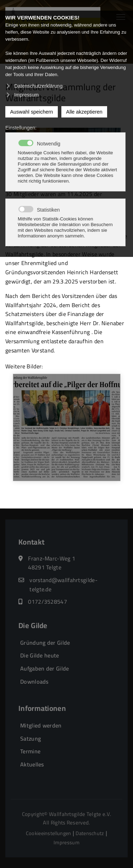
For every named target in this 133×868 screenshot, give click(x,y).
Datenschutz (90, 833)
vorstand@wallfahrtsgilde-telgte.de (63, 585)
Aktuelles (32, 764)
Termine (30, 751)
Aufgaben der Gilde (45, 669)
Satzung (31, 739)
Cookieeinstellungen (49, 833)
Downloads (34, 682)
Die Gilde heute (40, 656)
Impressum (66, 842)
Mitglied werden (41, 726)
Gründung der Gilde (45, 643)
